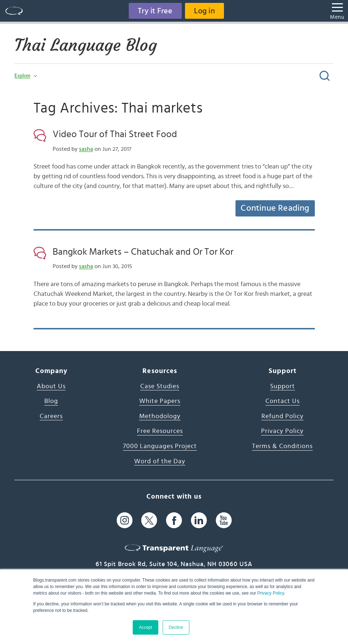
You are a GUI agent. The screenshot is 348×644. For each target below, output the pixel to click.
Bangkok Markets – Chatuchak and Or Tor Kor (143, 252)
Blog (51, 401)
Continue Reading (275, 208)
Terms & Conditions (282, 446)
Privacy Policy (270, 593)
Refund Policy (283, 416)
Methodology (160, 416)
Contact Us (283, 401)
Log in (204, 11)
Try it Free (155, 11)
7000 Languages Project (160, 446)
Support (283, 386)
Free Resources (160, 431)
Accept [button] (146, 627)
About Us (51, 386)
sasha (86, 149)
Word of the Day (160, 461)
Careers (51, 416)
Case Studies (160, 386)
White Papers (160, 401)
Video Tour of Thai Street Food (115, 134)
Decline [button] (176, 627)
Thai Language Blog (86, 45)
